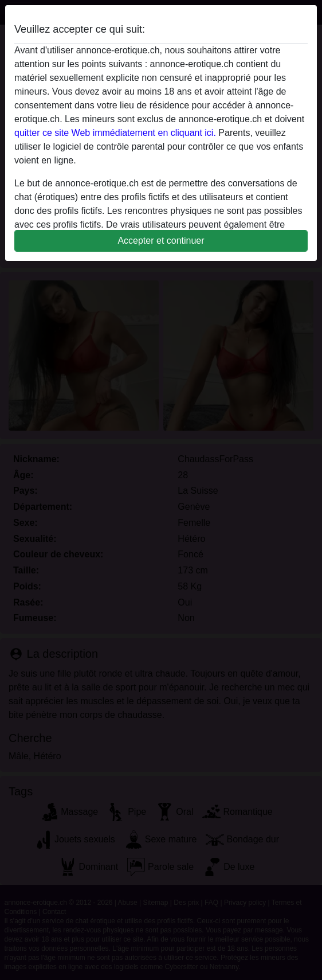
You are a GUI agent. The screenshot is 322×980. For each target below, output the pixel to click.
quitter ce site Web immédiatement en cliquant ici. (115, 133)
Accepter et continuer (161, 241)
